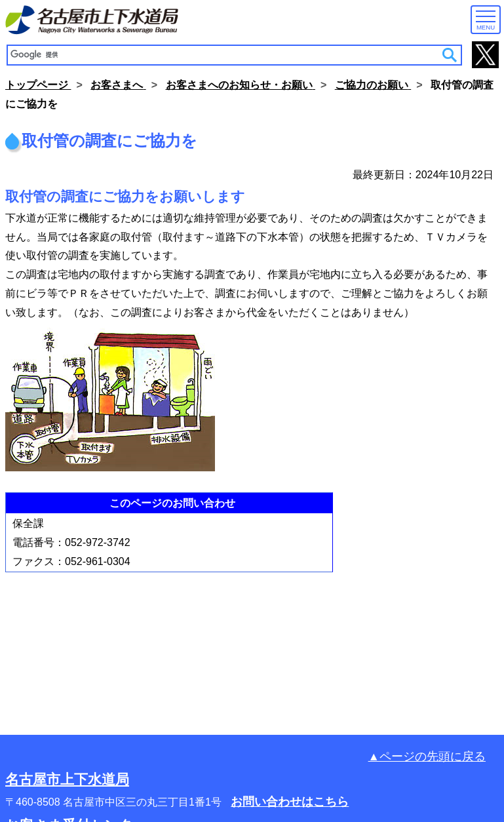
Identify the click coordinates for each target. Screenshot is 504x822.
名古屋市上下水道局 (67, 779)
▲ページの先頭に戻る (427, 756)
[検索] (225, 55)
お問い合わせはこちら (290, 802)
